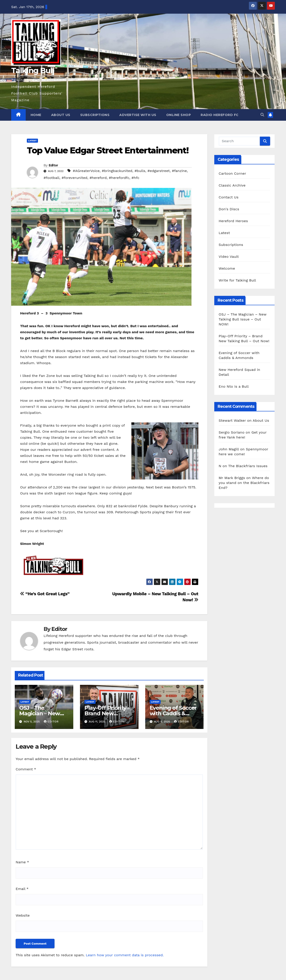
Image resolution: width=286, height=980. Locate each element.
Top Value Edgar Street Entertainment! (108, 150)
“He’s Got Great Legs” (45, 594)
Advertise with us (138, 115)
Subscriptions (95, 115)
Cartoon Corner (232, 173)
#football (52, 178)
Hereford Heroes (233, 221)
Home (36, 115)
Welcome (227, 268)
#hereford (98, 178)
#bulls (140, 171)
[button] (262, 115)
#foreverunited (75, 178)
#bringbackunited (117, 171)
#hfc (136, 178)
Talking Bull (33, 71)
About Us (61, 115)
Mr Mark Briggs (232, 478)
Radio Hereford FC (220, 115)
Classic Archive (232, 185)
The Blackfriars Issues (248, 466)
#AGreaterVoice (86, 171)
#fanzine (179, 171)
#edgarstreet (159, 171)
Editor (53, 165)
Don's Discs (229, 209)
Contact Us (229, 197)
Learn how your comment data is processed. (125, 955)
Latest (32, 141)
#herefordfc (119, 178)
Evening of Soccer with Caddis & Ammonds (173, 713)
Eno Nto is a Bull (234, 386)
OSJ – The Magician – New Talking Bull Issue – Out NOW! (243, 319)
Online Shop (179, 115)
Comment (26, 769)
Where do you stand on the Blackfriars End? (244, 483)
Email (22, 889)
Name (22, 862)
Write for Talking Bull (237, 280)
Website (23, 915)
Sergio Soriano (232, 432)
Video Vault (229, 257)
